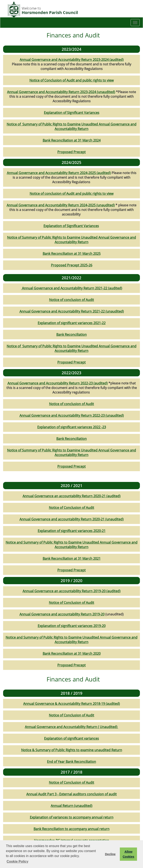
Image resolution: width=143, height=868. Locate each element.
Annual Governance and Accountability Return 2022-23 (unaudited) (72, 415)
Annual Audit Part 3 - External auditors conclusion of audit (71, 794)
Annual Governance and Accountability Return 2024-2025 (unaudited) (61, 205)
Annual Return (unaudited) (71, 806)
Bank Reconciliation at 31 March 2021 (72, 559)
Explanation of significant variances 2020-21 (72, 531)
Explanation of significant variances (71, 738)
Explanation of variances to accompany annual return (72, 817)
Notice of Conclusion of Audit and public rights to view (71, 80)
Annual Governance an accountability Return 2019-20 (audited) (71, 591)
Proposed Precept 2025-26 (72, 265)
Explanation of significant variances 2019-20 (72, 626)
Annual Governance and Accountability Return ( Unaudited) (71, 727)
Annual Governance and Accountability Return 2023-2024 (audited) (72, 60)
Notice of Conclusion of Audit (71, 508)
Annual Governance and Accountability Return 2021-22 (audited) (72, 288)
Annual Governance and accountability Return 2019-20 (62, 614)
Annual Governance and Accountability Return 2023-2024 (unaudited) (61, 92)
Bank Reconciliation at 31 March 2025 (72, 254)
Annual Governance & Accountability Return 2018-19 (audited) (71, 704)
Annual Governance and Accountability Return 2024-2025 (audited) (59, 173)
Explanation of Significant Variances (72, 113)
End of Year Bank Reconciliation (71, 762)
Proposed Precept (71, 152)
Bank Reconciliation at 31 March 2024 (72, 140)
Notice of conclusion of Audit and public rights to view (71, 194)
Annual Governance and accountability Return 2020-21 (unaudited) (71, 519)
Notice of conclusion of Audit (71, 300)
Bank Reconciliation (71, 335)
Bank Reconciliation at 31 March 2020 (72, 654)
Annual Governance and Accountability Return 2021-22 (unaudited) (72, 311)
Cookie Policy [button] (17, 861)
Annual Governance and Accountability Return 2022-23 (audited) (58, 383)
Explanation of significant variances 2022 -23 (72, 427)
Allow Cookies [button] (129, 854)
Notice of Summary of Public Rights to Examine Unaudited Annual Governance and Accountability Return (71, 126)
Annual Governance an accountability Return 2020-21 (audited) (71, 496)
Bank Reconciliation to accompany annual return (71, 829)
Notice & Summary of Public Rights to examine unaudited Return (72, 750)
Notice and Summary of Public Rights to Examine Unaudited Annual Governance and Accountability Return (71, 545)
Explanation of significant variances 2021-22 (72, 323)
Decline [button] (110, 854)
